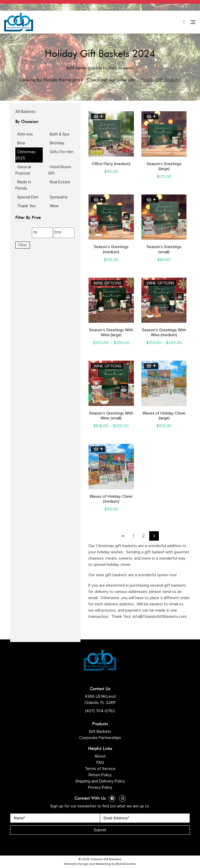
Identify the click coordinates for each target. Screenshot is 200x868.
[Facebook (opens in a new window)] (112, 799)
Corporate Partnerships (100, 738)
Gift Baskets (100, 731)
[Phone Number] (184, 22)
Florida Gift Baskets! (161, 80)
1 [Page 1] (133, 536)
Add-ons (25, 134)
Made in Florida (23, 185)
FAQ (100, 762)
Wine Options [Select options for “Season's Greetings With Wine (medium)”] (161, 283)
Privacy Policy (100, 787)
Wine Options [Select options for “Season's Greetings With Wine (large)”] (108, 283)
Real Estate (60, 182)
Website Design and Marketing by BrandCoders (100, 864)
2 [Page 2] (143, 536)
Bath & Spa (60, 134)
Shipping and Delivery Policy (100, 781)
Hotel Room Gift (60, 170)
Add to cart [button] (98, 116)
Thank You (26, 206)
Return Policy (100, 775)
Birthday (57, 143)
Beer (21, 143)
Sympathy (59, 197)
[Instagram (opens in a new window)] (122, 799)
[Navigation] (193, 22)
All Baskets (25, 112)
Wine (54, 206)
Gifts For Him (62, 152)
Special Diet (28, 197)
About (100, 756)
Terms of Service (100, 769)
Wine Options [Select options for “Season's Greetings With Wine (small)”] (108, 366)
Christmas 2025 (25, 155)
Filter (23, 245)
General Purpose (23, 170)
